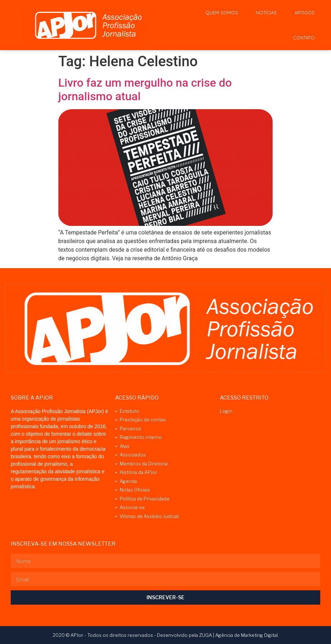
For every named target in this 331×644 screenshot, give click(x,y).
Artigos (305, 13)
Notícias (266, 13)
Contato (304, 38)
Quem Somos (222, 13)
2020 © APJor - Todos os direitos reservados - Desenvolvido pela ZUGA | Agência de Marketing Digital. (166, 635)
